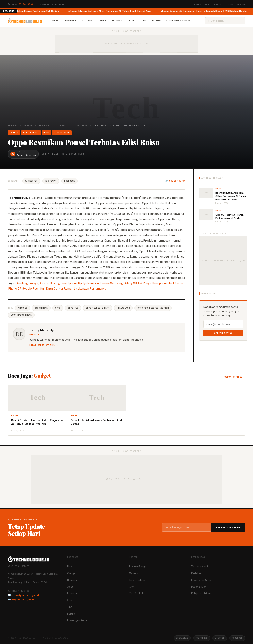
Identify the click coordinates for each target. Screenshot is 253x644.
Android (23, 308)
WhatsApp (51, 181)
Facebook (69, 181)
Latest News (80, 125)
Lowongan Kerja (178, 20)
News (56, 20)
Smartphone (41, 308)
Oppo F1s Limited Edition (153, 308)
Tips (144, 20)
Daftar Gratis (223, 333)
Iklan (230, 4)
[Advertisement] (126, 94)
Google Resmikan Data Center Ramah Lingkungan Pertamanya (64, 289)
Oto (132, 20)
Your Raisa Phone (21, 315)
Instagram (182, 638)
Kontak (241, 4)
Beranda (13, 125)
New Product (46, 125)
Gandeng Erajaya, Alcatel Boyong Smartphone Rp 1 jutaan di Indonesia (63, 283)
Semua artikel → (235, 377)
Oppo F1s (73, 308)
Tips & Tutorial (138, 580)
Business (88, 20)
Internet (118, 20)
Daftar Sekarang (228, 527)
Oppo (58, 308)
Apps (103, 20)
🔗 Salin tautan (175, 181)
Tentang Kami (201, 4)
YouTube (220, 638)
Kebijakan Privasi (201, 593)
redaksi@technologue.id (25, 595)
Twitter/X (202, 638)
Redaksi (218, 4)
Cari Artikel (136, 593)
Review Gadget (138, 567)
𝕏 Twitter (31, 181)
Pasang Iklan (199, 587)
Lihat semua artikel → (44, 345)
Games (133, 573)
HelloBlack (123, 308)
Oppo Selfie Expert (98, 308)
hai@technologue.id (23, 599)
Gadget (71, 20)
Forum (157, 20)
